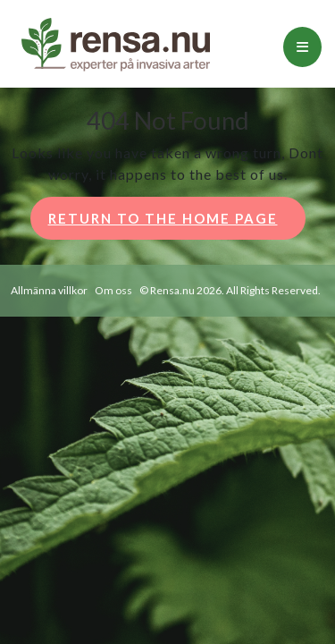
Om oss (113, 290)
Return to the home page (177, 223)
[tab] (302, 47)
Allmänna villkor (49, 290)
